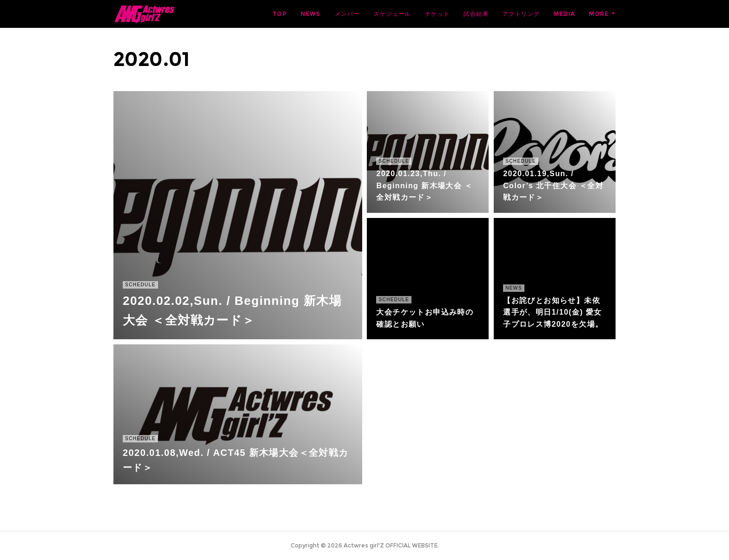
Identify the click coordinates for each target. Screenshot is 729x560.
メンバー (347, 14)
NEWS (311, 14)
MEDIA (564, 14)
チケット (437, 14)
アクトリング (521, 14)
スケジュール (392, 14)
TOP (280, 14)
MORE (599, 14)
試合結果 (476, 14)
